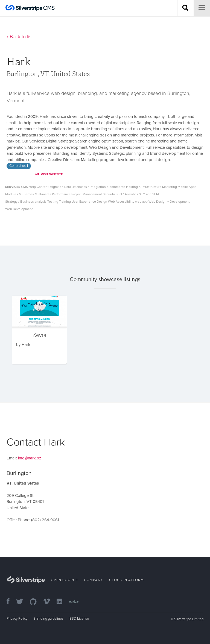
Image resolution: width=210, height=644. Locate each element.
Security (109, 194)
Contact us (19, 166)
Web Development (19, 209)
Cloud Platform (126, 580)
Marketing (170, 187)
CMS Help (28, 187)
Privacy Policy (17, 619)
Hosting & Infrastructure (144, 187)
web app (141, 202)
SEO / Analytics (127, 194)
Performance (61, 194)
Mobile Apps (187, 187)
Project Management (87, 194)
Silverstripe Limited (189, 619)
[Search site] (185, 8)
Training (65, 202)
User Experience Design (89, 202)
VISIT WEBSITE (49, 174)
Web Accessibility (121, 202)
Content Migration (50, 187)
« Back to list (20, 37)
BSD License (79, 619)
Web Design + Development (169, 202)
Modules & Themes (20, 194)
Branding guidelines (48, 619)
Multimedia (43, 194)
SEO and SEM (149, 194)
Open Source (64, 580)
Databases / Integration (89, 187)
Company (94, 580)
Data (68, 187)
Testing (53, 202)
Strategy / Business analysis (26, 202)
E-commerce (116, 187)
